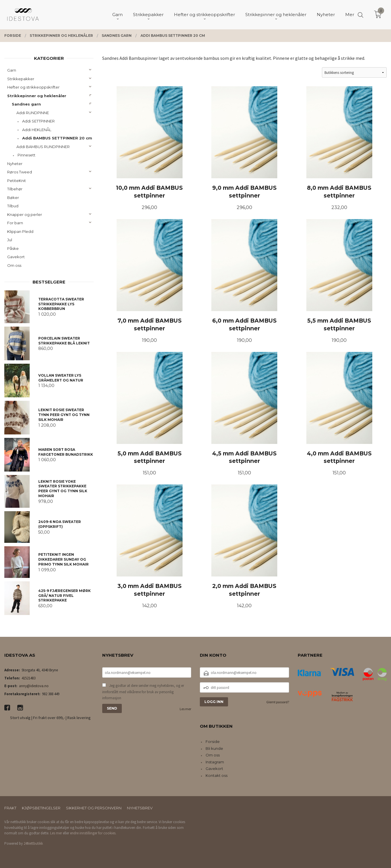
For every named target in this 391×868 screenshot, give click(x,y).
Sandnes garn (26, 104)
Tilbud (13, 206)
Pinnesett (26, 155)
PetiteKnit (17, 181)
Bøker (13, 198)
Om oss (14, 265)
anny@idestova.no (34, 686)
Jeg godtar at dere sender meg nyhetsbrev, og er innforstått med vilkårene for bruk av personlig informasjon (143, 692)
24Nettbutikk (33, 843)
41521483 (29, 678)
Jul (10, 240)
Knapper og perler (25, 214)
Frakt (10, 808)
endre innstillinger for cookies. (93, 833)
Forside (213, 741)
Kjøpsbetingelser (41, 808)
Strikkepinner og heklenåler (37, 96)
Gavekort (16, 257)
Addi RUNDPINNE (33, 113)
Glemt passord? (278, 702)
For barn (15, 223)
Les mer (185, 709)
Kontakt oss (217, 775)
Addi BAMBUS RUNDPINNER (43, 147)
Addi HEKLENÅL (37, 130)
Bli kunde (214, 748)
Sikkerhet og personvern (94, 808)
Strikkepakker (21, 79)
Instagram (215, 762)
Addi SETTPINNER (38, 121)
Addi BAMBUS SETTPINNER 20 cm (57, 138)
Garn (12, 70)
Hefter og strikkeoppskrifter (33, 87)
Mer (350, 15)
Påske (13, 248)
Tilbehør (15, 189)
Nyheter (15, 164)
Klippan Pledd (20, 231)
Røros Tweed (20, 172)
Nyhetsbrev (140, 808)
